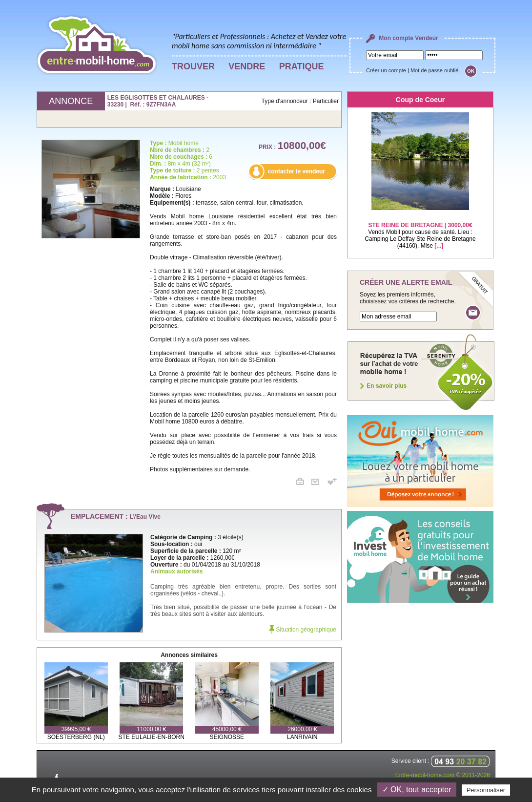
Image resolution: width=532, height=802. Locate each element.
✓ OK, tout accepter (417, 790)
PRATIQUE (302, 66)
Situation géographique (303, 630)
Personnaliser (486, 790)
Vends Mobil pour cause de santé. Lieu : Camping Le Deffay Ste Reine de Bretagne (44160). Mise (420, 229)
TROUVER (193, 66)
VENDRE (247, 66)
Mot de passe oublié (434, 70)
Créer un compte (386, 70)
